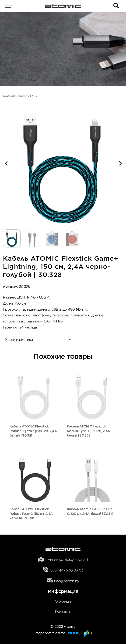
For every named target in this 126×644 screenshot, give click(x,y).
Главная (9, 96)
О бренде (63, 601)
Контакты (63, 611)
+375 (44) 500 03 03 (66, 570)
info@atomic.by (67, 581)
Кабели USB (27, 96)
